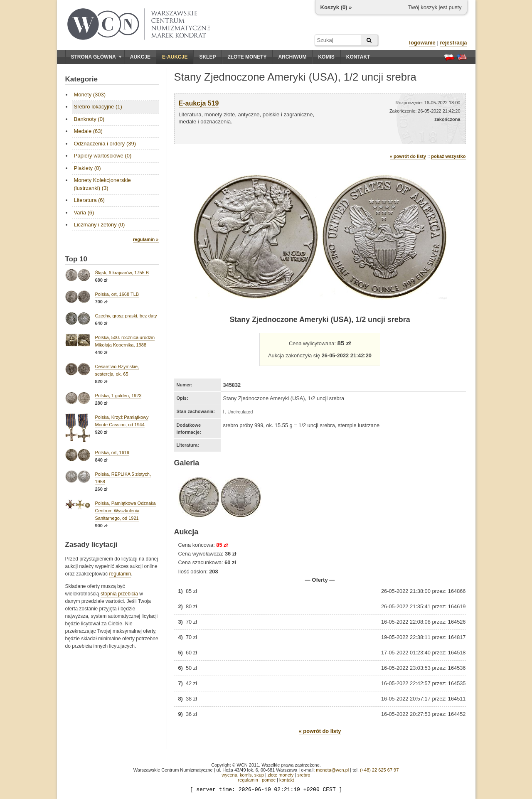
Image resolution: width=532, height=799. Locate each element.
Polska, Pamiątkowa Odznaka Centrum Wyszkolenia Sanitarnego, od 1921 (126, 511)
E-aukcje (175, 57)
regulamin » (146, 239)
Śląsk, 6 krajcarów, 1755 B (122, 273)
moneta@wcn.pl (332, 770)
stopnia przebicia (119, 594)
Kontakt (358, 57)
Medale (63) (88, 131)
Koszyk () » (336, 7)
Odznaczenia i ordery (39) (105, 144)
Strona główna (96, 57)
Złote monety (247, 57)
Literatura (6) (89, 200)
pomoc (269, 780)
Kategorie (81, 79)
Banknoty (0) (89, 119)
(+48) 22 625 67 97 (379, 770)
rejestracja (453, 43)
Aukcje (140, 57)
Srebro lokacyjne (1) (98, 107)
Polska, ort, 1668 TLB (117, 294)
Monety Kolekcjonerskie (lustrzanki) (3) (102, 184)
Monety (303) (90, 95)
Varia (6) (84, 213)
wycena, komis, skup (243, 775)
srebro (304, 775)
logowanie (422, 43)
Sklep (207, 57)
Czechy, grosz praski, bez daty (126, 316)
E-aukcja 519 (199, 103)
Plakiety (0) (87, 168)
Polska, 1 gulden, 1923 (118, 396)
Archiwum (292, 57)
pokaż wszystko (448, 156)
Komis (326, 57)
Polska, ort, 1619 (112, 452)
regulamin (120, 574)
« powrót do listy (408, 156)
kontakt (287, 780)
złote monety (281, 775)
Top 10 (76, 259)
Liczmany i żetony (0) (100, 225)
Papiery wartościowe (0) (103, 156)
